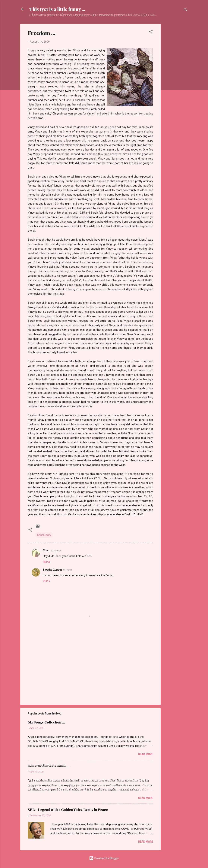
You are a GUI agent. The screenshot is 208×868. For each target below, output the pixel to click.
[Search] (185, 10)
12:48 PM (56, 551)
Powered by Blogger (104, 858)
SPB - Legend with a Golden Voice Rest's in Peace (68, 810)
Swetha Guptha (52, 570)
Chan (46, 550)
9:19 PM (68, 570)
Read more (146, 754)
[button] (151, 32)
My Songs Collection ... (46, 722)
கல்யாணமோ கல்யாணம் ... (49, 766)
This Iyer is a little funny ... (57, 9)
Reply (47, 562)
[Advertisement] (176, 80)
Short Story (44, 535)
